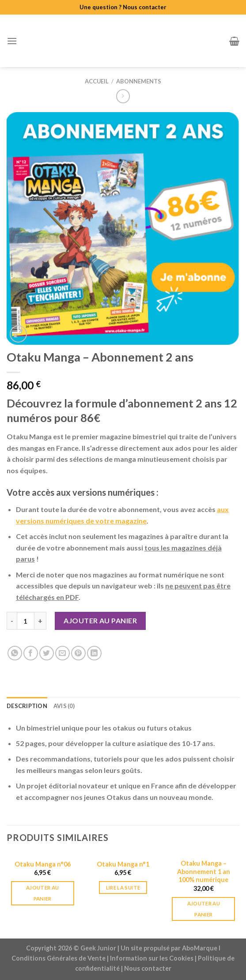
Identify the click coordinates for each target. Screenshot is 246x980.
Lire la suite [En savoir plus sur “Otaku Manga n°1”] (123, 888)
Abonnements (139, 81)
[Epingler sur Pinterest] (78, 653)
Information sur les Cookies (152, 958)
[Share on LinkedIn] (94, 653)
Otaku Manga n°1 (123, 864)
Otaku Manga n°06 (43, 864)
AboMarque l (201, 948)
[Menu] (12, 41)
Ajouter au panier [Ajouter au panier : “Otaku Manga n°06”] (42, 893)
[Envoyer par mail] (62, 653)
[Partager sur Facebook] (31, 653)
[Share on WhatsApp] (15, 653)
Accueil (97, 81)
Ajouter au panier (100, 620)
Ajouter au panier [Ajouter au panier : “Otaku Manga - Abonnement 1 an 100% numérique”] (204, 909)
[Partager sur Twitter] (47, 653)
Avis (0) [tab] (64, 706)
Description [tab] (27, 706)
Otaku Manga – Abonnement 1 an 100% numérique (204, 871)
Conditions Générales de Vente (59, 958)
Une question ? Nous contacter (123, 7)
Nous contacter (148, 968)
